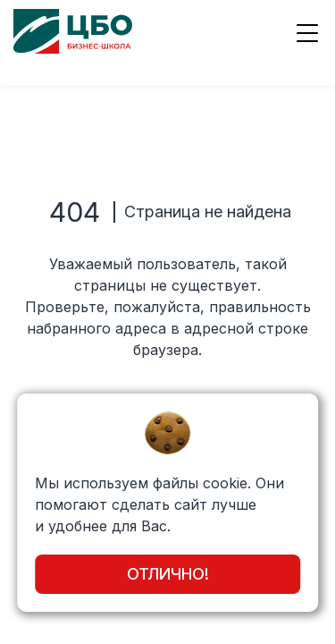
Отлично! (168, 574)
